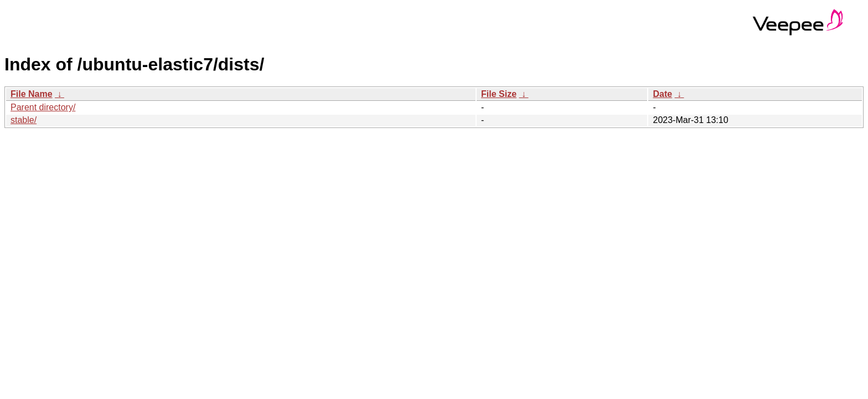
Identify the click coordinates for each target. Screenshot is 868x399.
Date (662, 94)
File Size (499, 94)
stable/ (24, 120)
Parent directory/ (43, 107)
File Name (32, 94)
